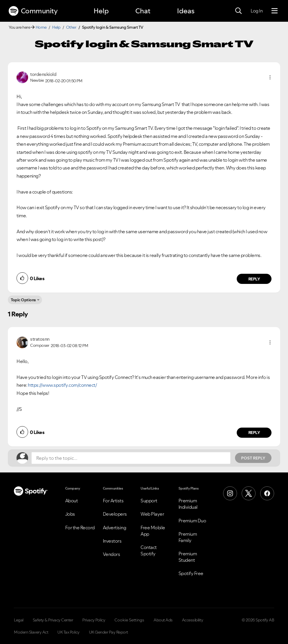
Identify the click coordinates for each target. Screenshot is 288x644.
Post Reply (253, 458)
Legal (19, 620)
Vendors (112, 554)
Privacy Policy (94, 620)
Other (71, 27)
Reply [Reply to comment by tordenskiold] (254, 279)
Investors (112, 541)
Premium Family (188, 537)
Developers (115, 514)
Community (33, 11)
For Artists (113, 501)
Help (101, 11)
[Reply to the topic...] (131, 458)
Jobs (70, 514)
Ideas (186, 11)
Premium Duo (192, 521)
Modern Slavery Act (31, 632)
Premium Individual (188, 504)
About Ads (163, 620)
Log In (257, 11)
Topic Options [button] (23, 300)
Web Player (152, 514)
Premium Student (188, 557)
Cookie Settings (129, 620)
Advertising (115, 528)
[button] (270, 77)
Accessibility (193, 620)
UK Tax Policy (69, 632)
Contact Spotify (149, 550)
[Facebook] (267, 493)
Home (41, 27)
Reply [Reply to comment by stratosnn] (254, 433)
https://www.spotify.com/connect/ (62, 385)
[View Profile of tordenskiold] (43, 74)
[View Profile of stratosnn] (40, 339)
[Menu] (275, 11)
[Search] (238, 11)
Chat (143, 11)
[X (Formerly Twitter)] (249, 493)
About (72, 501)
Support (149, 501)
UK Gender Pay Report (109, 632)
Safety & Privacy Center (53, 620)
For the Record (80, 528)
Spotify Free (191, 573)
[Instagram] (230, 493)
